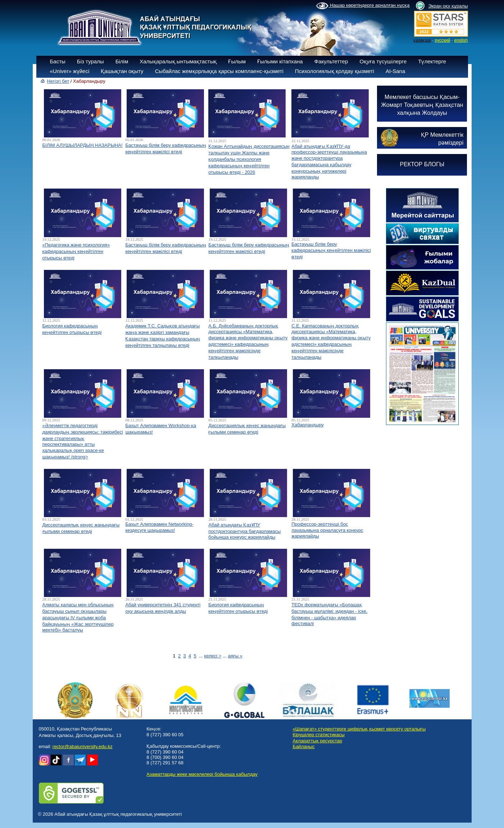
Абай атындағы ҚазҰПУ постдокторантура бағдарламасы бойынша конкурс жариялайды (244, 531)
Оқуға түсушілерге (383, 61)
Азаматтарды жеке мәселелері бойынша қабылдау (202, 774)
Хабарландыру (308, 425)
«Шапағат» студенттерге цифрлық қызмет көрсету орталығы (359, 729)
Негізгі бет (58, 81)
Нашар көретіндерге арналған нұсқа (363, 6)
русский (443, 40)
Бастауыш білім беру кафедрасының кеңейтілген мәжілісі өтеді (331, 250)
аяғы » (235, 656)
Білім (122, 61)
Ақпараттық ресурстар (317, 741)
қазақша (422, 40)
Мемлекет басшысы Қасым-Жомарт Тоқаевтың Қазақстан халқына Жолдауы (422, 105)
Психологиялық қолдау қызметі (335, 71)
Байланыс (304, 746)
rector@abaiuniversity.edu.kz (83, 746)
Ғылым (237, 61)
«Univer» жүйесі (70, 71)
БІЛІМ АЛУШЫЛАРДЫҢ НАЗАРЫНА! (83, 145)
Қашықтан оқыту (122, 71)
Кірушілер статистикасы (319, 735)
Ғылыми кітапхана (280, 61)
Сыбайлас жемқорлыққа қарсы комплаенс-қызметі (219, 71)
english (461, 40)
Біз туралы (90, 61)
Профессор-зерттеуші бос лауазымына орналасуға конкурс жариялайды (327, 530)
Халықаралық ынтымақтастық (178, 61)
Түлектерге (432, 61)
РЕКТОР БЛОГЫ (422, 164)
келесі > (213, 656)
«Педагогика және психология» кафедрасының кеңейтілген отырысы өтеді (76, 251)
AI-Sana (395, 71)
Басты (58, 61)
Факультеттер (331, 61)
